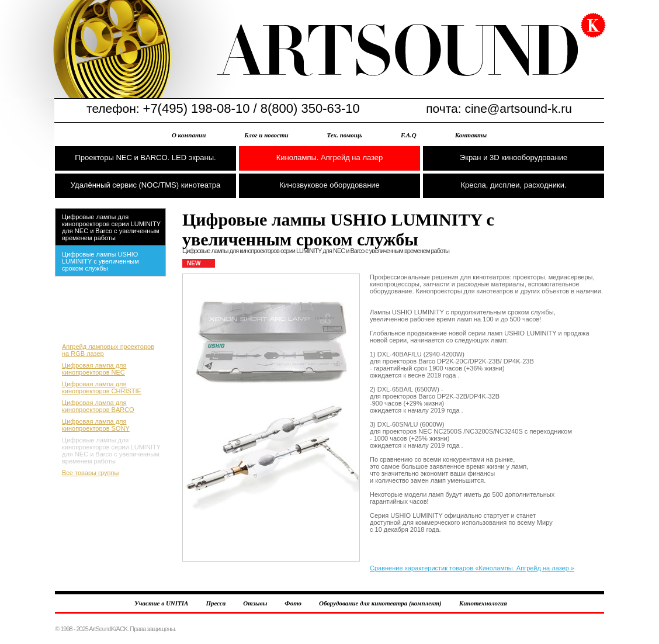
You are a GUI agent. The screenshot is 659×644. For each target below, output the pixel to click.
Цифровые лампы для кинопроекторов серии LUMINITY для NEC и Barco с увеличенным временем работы (111, 227)
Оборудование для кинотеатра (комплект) (380, 603)
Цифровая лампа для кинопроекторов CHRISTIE (102, 387)
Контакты (471, 135)
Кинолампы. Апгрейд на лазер (330, 157)
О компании (189, 135)
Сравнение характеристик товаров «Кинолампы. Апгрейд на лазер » (472, 568)
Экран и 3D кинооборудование (514, 157)
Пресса (216, 603)
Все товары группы (90, 473)
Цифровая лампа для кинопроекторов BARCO (98, 406)
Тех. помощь (345, 135)
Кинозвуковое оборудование (329, 185)
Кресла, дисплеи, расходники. (513, 185)
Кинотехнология (483, 603)
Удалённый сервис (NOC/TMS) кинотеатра (145, 185)
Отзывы (255, 603)
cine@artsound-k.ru (518, 108)
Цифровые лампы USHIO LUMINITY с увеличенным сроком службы (100, 261)
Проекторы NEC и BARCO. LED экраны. (145, 157)
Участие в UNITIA (161, 603)
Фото (293, 603)
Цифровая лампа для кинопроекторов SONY (96, 425)
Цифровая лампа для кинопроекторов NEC (94, 369)
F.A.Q (409, 135)
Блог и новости (266, 135)
